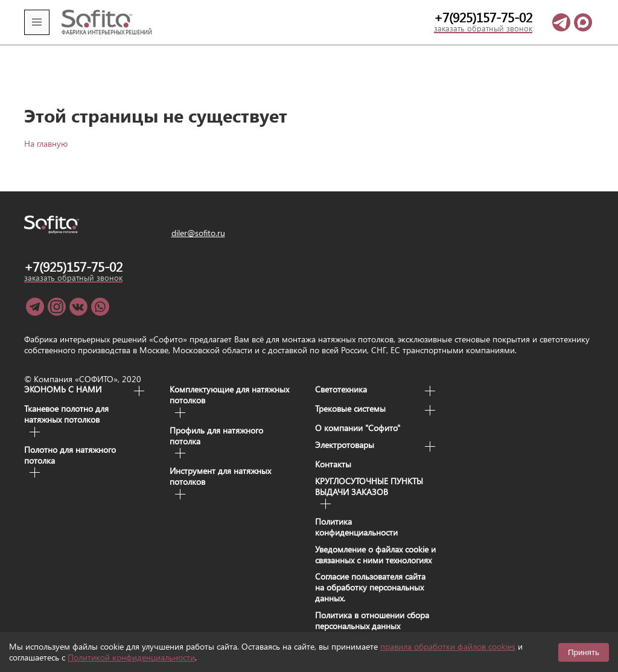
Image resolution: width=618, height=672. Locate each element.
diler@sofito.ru (198, 216)
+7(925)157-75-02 (483, 18)
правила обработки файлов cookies (448, 646)
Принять (584, 652)
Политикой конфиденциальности (131, 657)
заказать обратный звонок (483, 29)
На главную (46, 126)
